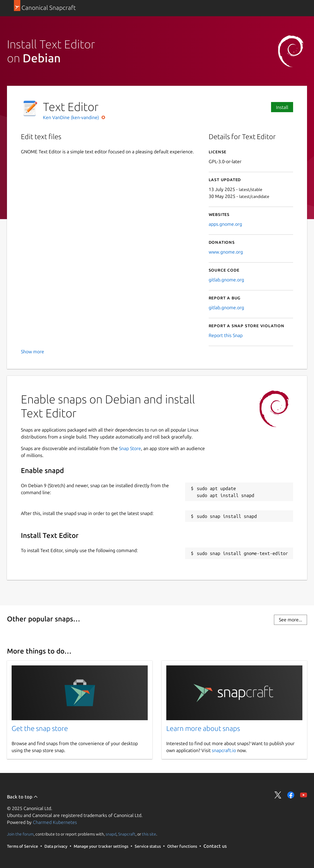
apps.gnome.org (225, 224)
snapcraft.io (224, 750)
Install (282, 107)
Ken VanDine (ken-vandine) (72, 117)
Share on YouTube (304, 795)
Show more (33, 352)
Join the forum (20, 834)
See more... (290, 620)
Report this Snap (226, 335)
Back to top (22, 797)
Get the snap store (40, 728)
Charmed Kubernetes (55, 822)
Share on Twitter (278, 795)
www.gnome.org (226, 252)
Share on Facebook (291, 795)
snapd (111, 834)
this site (149, 834)
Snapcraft (127, 834)
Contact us (215, 846)
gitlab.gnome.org (226, 280)
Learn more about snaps (203, 728)
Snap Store (130, 448)
